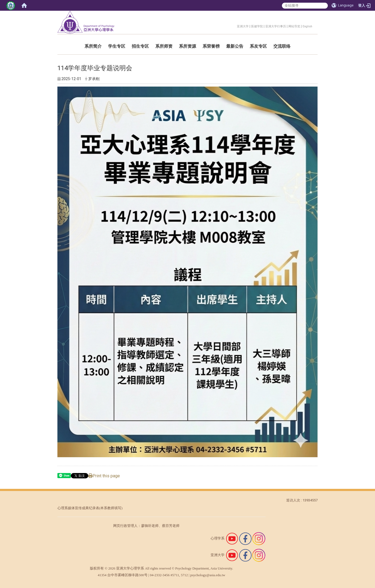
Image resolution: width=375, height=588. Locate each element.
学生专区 (117, 46)
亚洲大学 (243, 26)
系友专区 (258, 46)
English (307, 26)
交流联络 (282, 46)
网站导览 (294, 26)
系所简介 (93, 46)
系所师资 (164, 46)
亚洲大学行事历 (276, 26)
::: (234, 26)
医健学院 (257, 26)
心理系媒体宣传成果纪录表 (78, 508)
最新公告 (235, 46)
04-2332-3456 (160, 575)
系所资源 (187, 46)
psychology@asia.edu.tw (208, 575)
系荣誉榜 (211, 46)
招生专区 (140, 46)
